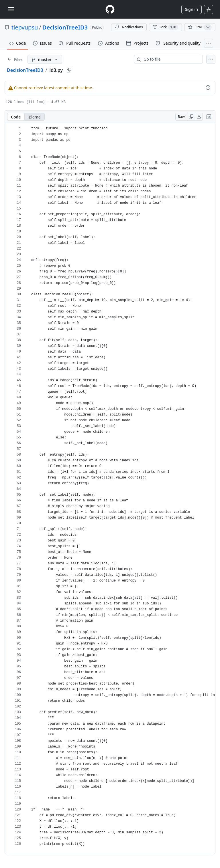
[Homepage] (110, 9)
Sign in (191, 9)
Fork (165, 27)
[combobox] (171, 59)
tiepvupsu (25, 27)
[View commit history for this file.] (208, 88)
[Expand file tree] (15, 59)
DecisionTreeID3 (65, 27)
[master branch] (45, 59)
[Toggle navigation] (11, 9)
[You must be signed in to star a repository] (200, 27)
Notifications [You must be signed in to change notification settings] (129, 27)
